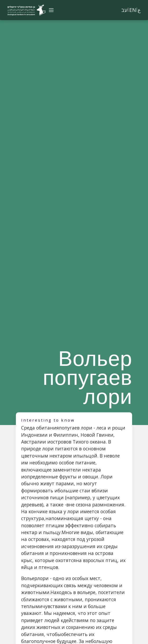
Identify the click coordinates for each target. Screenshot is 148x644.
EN (133, 10)
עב (124, 10)
